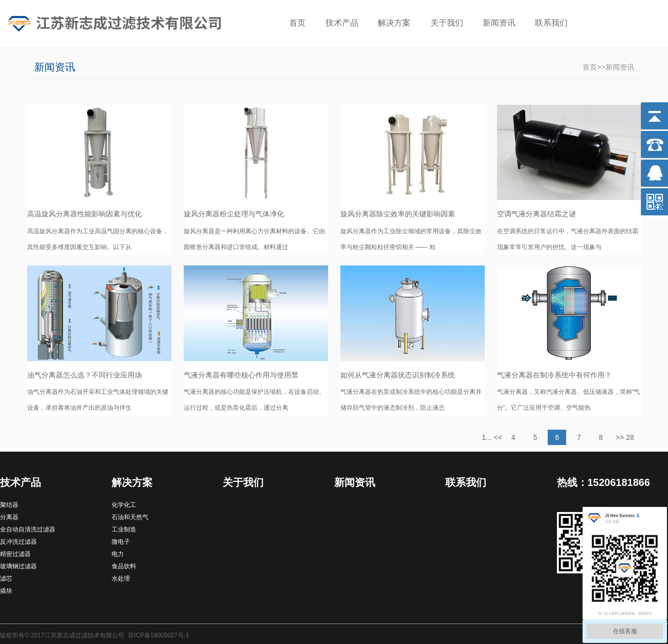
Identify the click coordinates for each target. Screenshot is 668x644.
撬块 (6, 591)
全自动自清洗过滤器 (28, 529)
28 (630, 437)
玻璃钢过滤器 (18, 566)
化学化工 (124, 505)
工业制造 (124, 529)
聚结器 (9, 505)
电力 (118, 554)
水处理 (121, 579)
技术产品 (342, 23)
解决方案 (394, 23)
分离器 (9, 517)
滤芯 (6, 579)
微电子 (121, 542)
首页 (297, 23)
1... (487, 437)
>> (620, 437)
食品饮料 (124, 566)
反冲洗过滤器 (18, 542)
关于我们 (447, 23)
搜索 (645, 24)
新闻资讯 (499, 23)
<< (498, 437)
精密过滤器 (15, 554)
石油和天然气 (130, 517)
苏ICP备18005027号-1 (159, 635)
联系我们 (551, 23)
